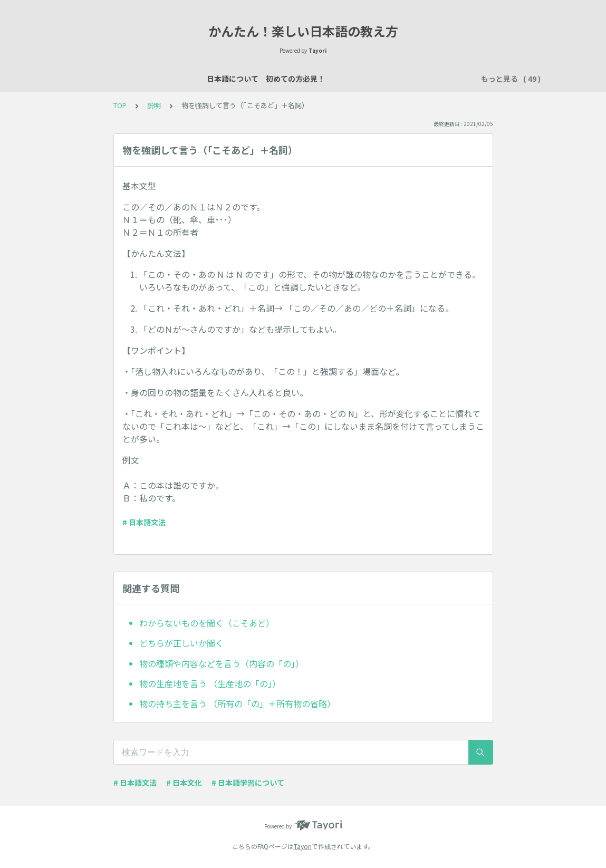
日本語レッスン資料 (244, 79)
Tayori (303, 846)
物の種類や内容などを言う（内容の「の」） (222, 663)
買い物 (443, 79)
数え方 (406, 79)
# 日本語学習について (248, 783)
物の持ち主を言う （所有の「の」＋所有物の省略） (237, 703)
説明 (343, 79)
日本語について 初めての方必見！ (137, 79)
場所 (373, 79)
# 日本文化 (184, 783)
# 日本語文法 (144, 522)
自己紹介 (306, 79)
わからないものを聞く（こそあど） (207, 623)
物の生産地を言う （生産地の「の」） (210, 683)
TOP (120, 105)
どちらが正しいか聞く (181, 643)
